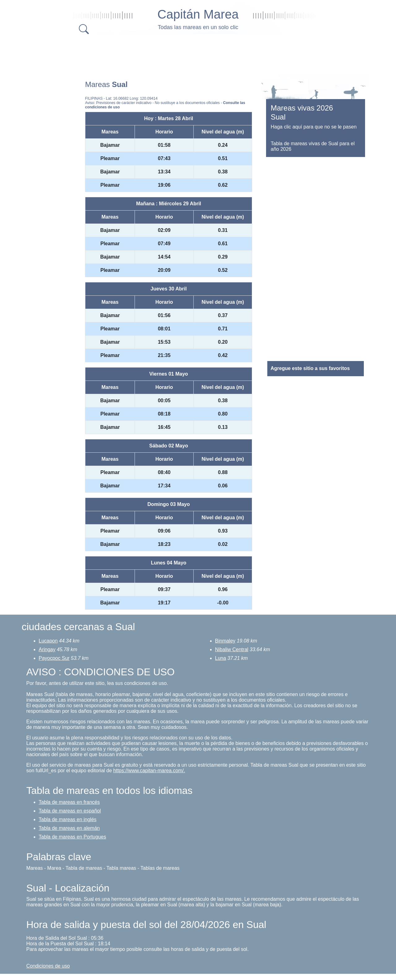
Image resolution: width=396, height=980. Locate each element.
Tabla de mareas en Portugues (72, 837)
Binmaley (225, 641)
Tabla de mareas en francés (69, 802)
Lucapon (48, 641)
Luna (221, 658)
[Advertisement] (198, 53)
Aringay (47, 649)
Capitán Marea (198, 14)
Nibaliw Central (232, 649)
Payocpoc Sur (54, 658)
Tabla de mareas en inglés (68, 819)
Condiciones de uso (48, 966)
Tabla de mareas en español (70, 811)
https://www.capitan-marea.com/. (149, 771)
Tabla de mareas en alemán (69, 828)
